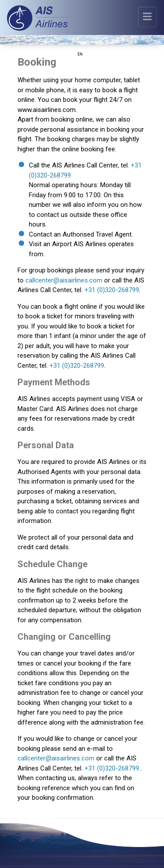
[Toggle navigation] (147, 17)
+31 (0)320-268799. (112, 768)
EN (80, 54)
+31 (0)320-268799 (112, 290)
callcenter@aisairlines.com (64, 280)
